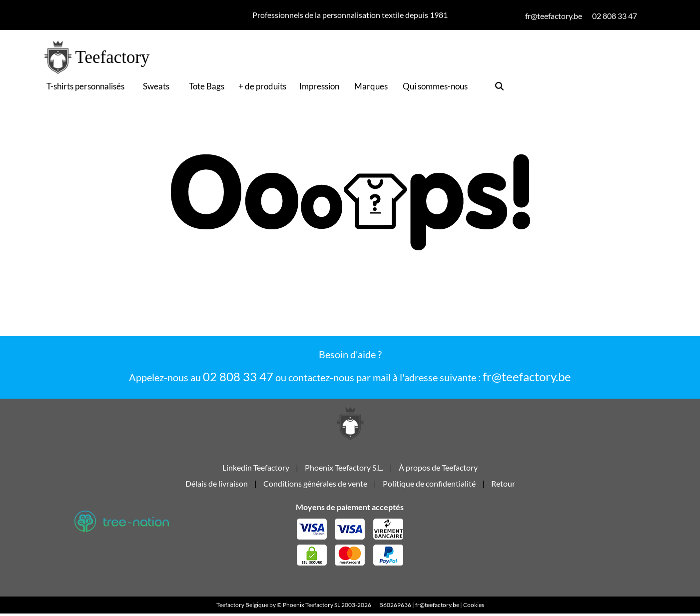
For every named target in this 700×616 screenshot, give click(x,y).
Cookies (474, 607)
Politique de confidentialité (429, 485)
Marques (371, 86)
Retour (503, 485)
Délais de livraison (217, 485)
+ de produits (262, 86)
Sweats (156, 86)
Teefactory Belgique (242, 607)
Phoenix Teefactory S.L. (344, 469)
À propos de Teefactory (438, 469)
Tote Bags (207, 86)
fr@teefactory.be (527, 376)
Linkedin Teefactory (257, 469)
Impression (319, 86)
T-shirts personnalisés (85, 86)
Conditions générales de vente (315, 485)
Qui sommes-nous (435, 86)
